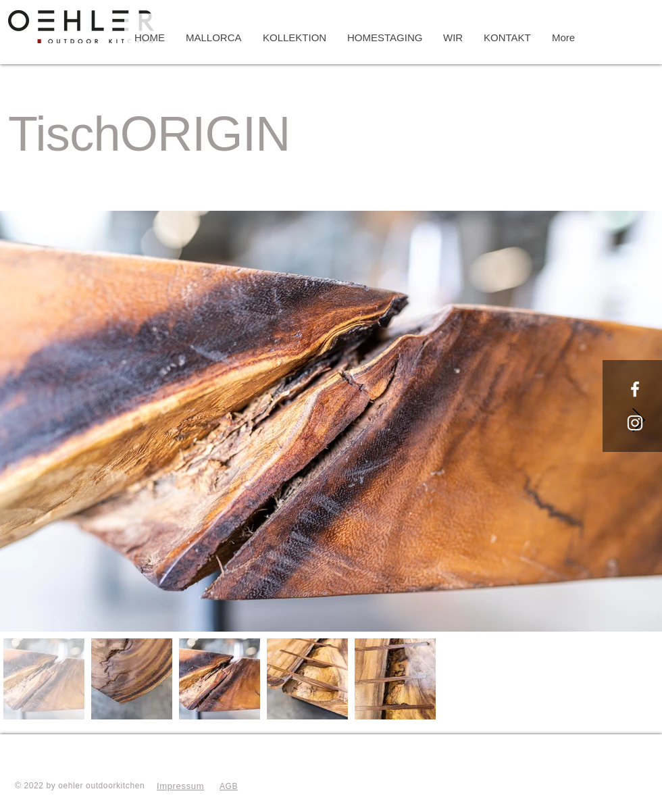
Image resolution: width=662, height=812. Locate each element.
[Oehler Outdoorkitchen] (635, 389)
